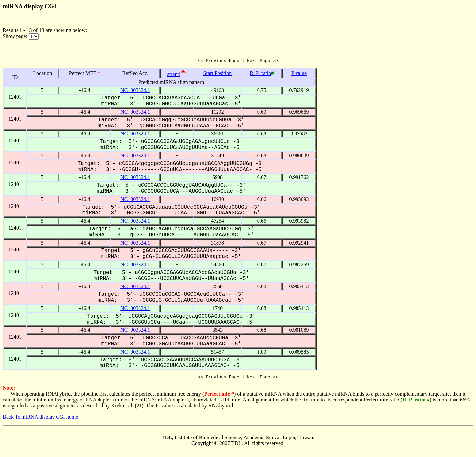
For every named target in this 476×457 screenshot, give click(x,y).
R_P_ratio (260, 74)
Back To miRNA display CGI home (40, 419)
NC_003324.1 (135, 91)
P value (299, 74)
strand (173, 75)
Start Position (218, 74)
